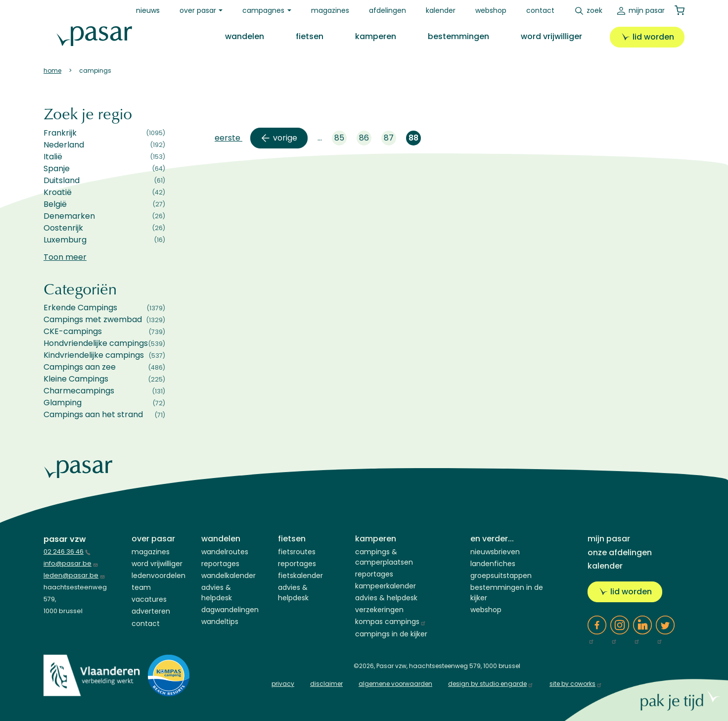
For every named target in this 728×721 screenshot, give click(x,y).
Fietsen (310, 36)
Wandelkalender (228, 576)
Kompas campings (391, 622)
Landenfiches (493, 564)
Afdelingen (387, 10)
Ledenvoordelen (159, 576)
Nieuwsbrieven (495, 552)
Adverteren (151, 611)
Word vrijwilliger (551, 36)
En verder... (492, 539)
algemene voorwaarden (395, 684)
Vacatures (149, 599)
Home (52, 71)
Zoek (594, 10)
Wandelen (245, 36)
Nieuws (148, 10)
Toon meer (65, 257)
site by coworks (576, 684)
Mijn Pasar (647, 10)
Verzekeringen (379, 610)
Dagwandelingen (230, 610)
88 (415, 139)
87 (390, 139)
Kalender (441, 10)
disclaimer (326, 684)
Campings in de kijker (391, 634)
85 (341, 139)
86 (365, 139)
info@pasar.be (71, 563)
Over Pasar (153, 539)
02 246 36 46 (67, 552)
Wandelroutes (225, 552)
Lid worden (653, 37)
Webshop (491, 10)
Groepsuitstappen (501, 576)
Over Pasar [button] (198, 10)
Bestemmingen (458, 36)
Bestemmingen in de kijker (507, 593)
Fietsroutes (297, 552)
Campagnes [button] (263, 10)
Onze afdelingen (620, 553)
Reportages (220, 564)
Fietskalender (300, 576)
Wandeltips (220, 622)
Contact (540, 10)
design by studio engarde (491, 684)
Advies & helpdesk (386, 598)
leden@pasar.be (74, 575)
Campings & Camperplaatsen (384, 557)
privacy (283, 684)
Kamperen (376, 36)
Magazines (330, 10)
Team (141, 587)
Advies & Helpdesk (217, 593)
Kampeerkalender (386, 586)
